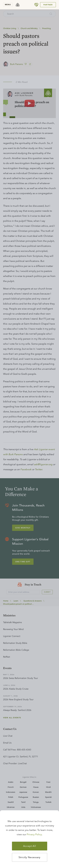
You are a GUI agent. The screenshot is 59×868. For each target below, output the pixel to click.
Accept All (30, 846)
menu (8, 5)
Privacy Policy (34, 834)
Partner (48, 5)
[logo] (18, 5)
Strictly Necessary (29, 857)
